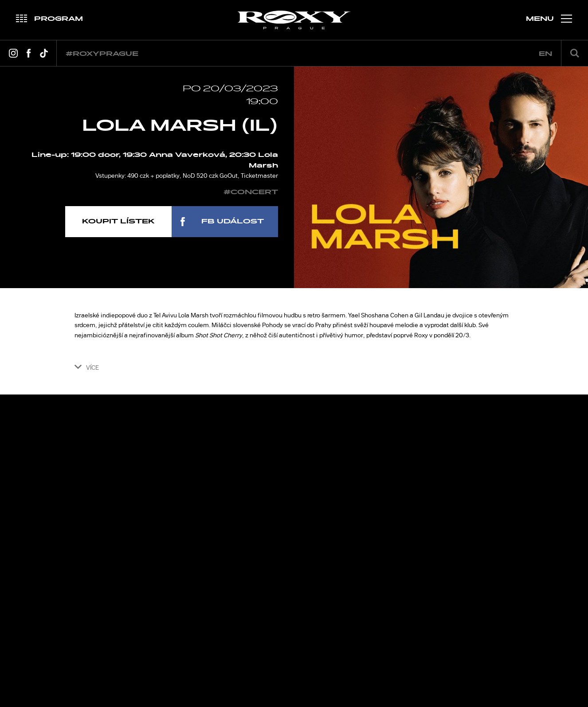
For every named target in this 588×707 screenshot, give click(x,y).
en (545, 54)
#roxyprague (102, 54)
